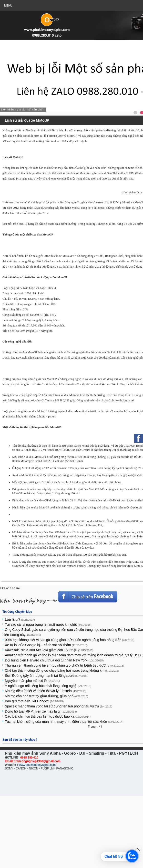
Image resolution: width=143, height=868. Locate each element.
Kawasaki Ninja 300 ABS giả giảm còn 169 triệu (49, 650)
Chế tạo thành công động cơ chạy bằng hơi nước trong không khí (62, 670)
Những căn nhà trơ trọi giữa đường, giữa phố (46, 696)
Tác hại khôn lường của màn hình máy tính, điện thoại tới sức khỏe (64, 722)
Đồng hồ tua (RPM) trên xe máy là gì (41, 711)
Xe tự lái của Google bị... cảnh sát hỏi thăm (46, 645)
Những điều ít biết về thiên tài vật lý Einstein (46, 691)
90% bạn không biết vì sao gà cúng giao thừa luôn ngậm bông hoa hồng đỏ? (70, 640)
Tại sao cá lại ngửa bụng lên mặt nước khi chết (48, 624)
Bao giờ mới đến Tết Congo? (34, 701)
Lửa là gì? (20, 619)
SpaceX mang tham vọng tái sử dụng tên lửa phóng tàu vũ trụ (59, 706)
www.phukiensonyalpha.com (37, 765)
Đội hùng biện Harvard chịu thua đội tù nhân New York (54, 660)
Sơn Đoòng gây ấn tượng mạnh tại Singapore (46, 676)
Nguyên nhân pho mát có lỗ (32, 681)
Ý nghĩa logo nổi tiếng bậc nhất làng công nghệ (48, 686)
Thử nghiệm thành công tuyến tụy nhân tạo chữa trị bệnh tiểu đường (65, 665)
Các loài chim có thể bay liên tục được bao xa (48, 716)
